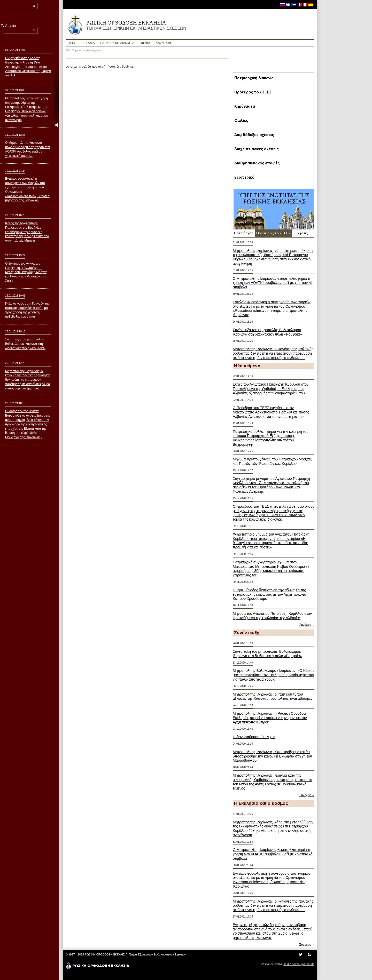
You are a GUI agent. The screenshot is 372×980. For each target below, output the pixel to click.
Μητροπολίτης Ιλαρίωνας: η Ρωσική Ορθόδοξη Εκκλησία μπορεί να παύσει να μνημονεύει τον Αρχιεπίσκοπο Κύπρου (270, 718)
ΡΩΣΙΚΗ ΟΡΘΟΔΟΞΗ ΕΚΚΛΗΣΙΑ (144, 25)
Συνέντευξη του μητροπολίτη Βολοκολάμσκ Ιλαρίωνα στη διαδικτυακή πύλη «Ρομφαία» (267, 332)
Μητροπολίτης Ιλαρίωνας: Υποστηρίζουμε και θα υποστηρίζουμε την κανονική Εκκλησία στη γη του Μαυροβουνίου (272, 756)
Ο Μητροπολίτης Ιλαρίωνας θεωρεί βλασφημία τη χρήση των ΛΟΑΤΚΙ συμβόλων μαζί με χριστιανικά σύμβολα (273, 283)
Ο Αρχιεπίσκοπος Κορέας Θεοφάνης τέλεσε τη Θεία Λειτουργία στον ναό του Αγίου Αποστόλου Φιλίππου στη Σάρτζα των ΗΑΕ (28, 67)
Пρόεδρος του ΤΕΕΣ (250, 92)
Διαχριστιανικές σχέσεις (253, 149)
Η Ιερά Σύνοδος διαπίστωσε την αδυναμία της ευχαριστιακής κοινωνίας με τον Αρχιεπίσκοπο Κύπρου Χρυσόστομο (269, 594)
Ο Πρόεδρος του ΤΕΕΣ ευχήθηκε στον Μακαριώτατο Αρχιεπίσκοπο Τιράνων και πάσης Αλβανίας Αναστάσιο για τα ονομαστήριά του (271, 412)
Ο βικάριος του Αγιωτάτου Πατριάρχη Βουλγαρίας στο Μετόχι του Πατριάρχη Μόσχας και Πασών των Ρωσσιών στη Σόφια (26, 272)
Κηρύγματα (163, 43)
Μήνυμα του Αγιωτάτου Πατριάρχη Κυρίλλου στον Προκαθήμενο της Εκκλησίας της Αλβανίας (272, 616)
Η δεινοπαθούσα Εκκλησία (254, 737)
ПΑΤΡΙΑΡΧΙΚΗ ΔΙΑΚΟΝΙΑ (118, 43)
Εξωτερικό (243, 177)
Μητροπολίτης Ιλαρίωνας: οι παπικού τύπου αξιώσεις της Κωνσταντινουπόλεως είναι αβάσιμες (273, 696)
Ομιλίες (146, 43)
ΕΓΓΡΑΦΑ (88, 43)
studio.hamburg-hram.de (299, 964)
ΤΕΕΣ (72, 43)
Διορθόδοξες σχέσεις (251, 135)
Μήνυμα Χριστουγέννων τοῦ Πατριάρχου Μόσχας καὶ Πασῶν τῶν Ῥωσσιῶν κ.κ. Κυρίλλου (272, 461)
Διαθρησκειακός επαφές (253, 163)
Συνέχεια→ (307, 625)
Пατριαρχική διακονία (252, 78)
